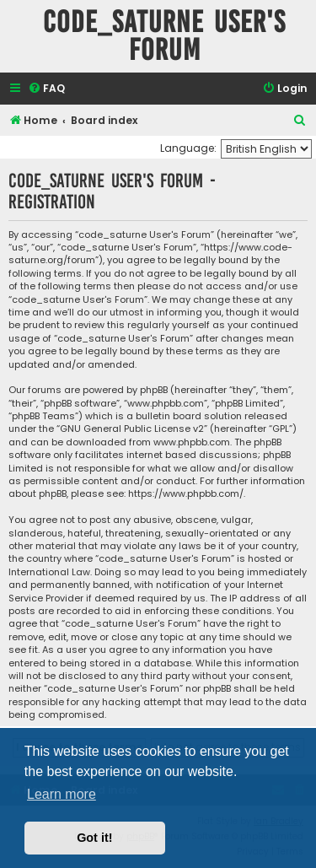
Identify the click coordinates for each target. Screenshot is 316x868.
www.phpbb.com (192, 442)
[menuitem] (46, 89)
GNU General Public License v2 (132, 429)
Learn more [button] (62, 794)
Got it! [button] (94, 838)
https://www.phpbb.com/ (186, 494)
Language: (188, 148)
